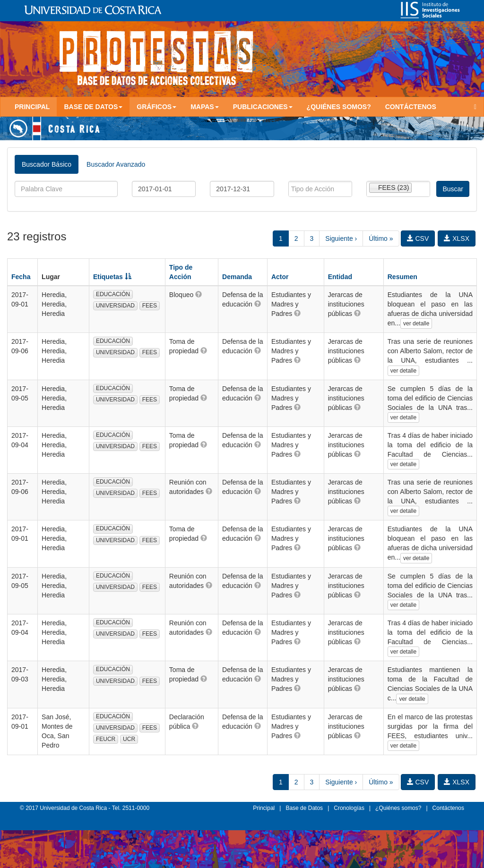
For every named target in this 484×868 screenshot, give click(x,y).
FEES (150, 306)
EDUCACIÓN (113, 294)
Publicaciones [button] (263, 107)
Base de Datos (304, 808)
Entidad (340, 277)
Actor (280, 277)
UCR (129, 739)
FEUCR (106, 739)
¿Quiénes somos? (339, 107)
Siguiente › (341, 238)
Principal (32, 107)
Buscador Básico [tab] (47, 164)
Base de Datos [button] (93, 107)
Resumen (402, 277)
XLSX (457, 238)
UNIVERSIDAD (115, 306)
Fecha (21, 277)
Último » (381, 238)
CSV (418, 238)
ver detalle (416, 323)
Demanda (237, 277)
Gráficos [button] (156, 107)
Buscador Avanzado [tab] (116, 164)
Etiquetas (112, 277)
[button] (199, 294)
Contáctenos (411, 107)
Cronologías (349, 808)
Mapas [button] (205, 107)
